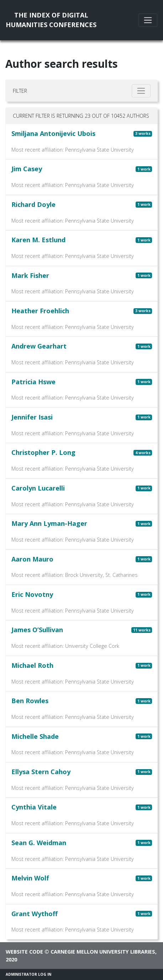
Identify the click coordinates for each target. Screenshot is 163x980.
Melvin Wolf (30, 878)
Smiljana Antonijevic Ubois (53, 133)
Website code (24, 952)
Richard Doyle (33, 204)
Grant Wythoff (35, 914)
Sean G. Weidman (39, 843)
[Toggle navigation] (148, 20)
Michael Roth (32, 665)
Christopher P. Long (43, 452)
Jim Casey (27, 169)
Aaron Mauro (32, 559)
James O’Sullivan (37, 630)
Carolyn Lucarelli (38, 488)
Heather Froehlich (40, 311)
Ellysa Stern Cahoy (41, 772)
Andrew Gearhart (39, 346)
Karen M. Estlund (38, 240)
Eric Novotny (32, 594)
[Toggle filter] (141, 91)
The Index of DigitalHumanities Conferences (51, 20)
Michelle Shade (35, 736)
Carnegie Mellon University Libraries (103, 952)
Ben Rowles (30, 701)
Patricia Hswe (33, 382)
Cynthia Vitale (34, 807)
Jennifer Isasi (32, 417)
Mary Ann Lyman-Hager (49, 523)
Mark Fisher (30, 275)
